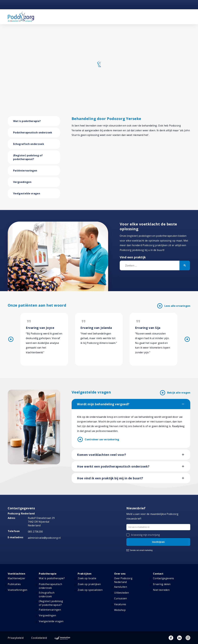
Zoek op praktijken (89, 584)
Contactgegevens (164, 578)
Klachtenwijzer (16, 578)
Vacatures (120, 604)
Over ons (120, 574)
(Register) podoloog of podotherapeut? (28, 157)
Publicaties (14, 584)
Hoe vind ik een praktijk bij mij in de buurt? (110, 478)
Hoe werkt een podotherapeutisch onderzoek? (113, 466)
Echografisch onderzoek (29, 144)
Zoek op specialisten (90, 590)
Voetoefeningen (17, 590)
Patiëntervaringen (25, 171)
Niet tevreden (161, 590)
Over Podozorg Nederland (123, 580)
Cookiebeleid (39, 638)
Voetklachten (16, 574)
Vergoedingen (22, 182)
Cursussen (121, 599)
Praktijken (85, 574)
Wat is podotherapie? (27, 121)
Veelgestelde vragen (27, 193)
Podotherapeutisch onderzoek (33, 133)
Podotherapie (48, 574)
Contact (158, 574)
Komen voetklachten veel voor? (102, 455)
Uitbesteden (122, 593)
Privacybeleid (16, 638)
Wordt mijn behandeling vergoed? (103, 404)
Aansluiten (121, 587)
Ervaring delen (162, 584)
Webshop (120, 610)
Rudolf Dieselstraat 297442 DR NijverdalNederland (41, 522)
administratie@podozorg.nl (44, 538)
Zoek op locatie (87, 578)
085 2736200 (35, 532)
